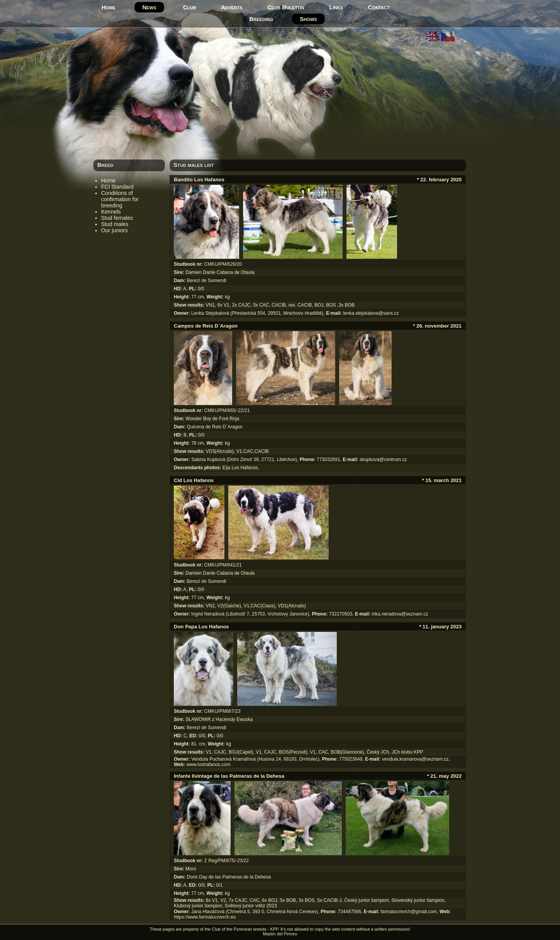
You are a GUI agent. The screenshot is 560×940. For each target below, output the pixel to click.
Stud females (117, 218)
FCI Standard (117, 187)
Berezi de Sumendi (206, 281)
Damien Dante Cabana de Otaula (220, 272)
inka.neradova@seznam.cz (400, 614)
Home (108, 7)
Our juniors (114, 230)
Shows (308, 19)
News (149, 7)
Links (336, 7)
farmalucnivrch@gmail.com (409, 912)
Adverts (232, 7)
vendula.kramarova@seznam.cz (415, 759)
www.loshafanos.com (208, 765)
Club (190, 7)
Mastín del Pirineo (280, 934)
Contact (379, 7)
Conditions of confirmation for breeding (120, 199)
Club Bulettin (286, 7)
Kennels (111, 212)
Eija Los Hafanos (240, 468)
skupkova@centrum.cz (383, 459)
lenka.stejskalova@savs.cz (371, 313)
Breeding (261, 19)
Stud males (115, 224)
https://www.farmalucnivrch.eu (205, 917)
